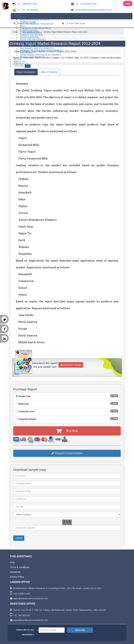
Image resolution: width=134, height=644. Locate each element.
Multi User (24, 404)
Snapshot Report (27, 419)
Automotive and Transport (37, 24)
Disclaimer (15, 572)
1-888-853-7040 (27, 4)
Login (128, 3)
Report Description (26, 72)
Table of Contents (49, 72)
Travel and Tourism (32, 57)
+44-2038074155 (86, 4)
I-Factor (22, 66)
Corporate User (27, 411)
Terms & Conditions (20, 567)
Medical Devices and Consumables (41, 51)
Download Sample (71, 365)
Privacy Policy (17, 577)
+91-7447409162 (28, 10)
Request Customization (67, 453)
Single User (25, 396)
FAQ (12, 562)
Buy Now (67, 431)
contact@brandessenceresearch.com (91, 10)
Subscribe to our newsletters (25, 632)
